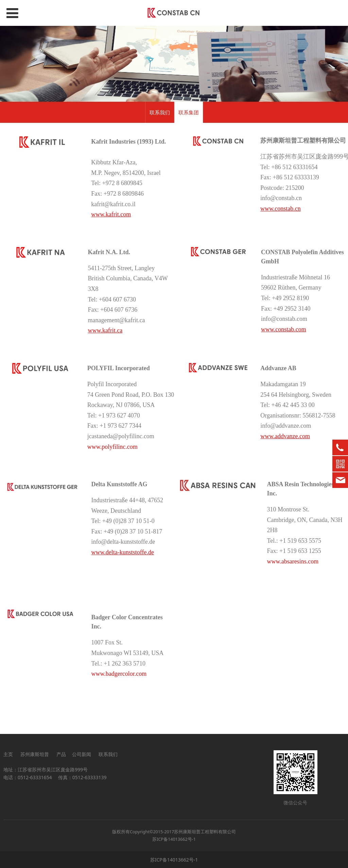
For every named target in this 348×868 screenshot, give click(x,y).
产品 (61, 754)
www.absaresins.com (293, 561)
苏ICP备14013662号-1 (174, 839)
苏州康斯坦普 (35, 754)
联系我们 (160, 112)
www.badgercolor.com (119, 674)
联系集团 (189, 112)
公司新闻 (82, 754)
